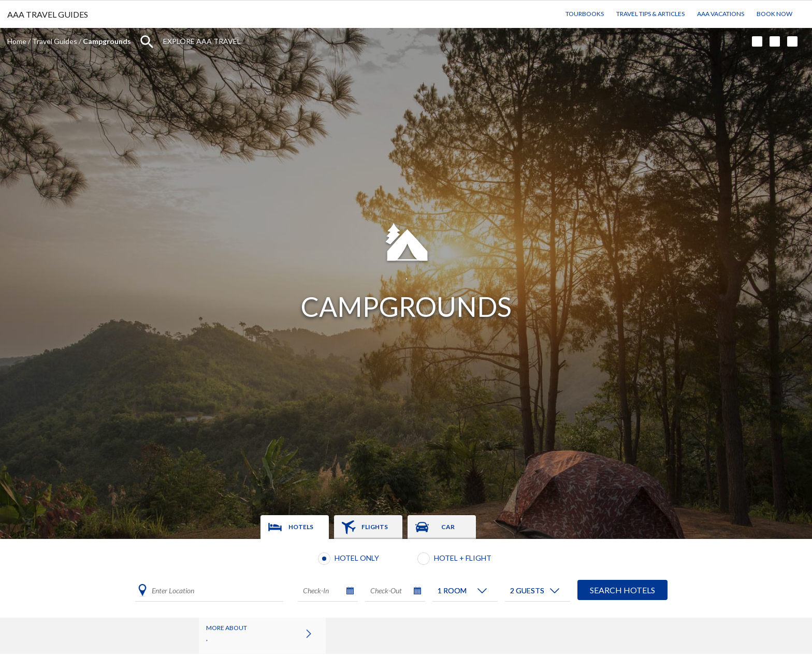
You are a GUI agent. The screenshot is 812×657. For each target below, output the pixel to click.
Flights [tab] (375, 527)
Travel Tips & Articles (650, 14)
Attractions (354, 633)
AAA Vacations (721, 14)
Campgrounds (419, 633)
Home (17, 41)
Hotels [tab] (301, 527)
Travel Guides (55, 41)
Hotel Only (357, 558)
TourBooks (585, 14)
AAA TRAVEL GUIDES (48, 14)
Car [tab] (448, 527)
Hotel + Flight (463, 558)
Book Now (774, 14)
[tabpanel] (406, 578)
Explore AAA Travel (202, 41)
